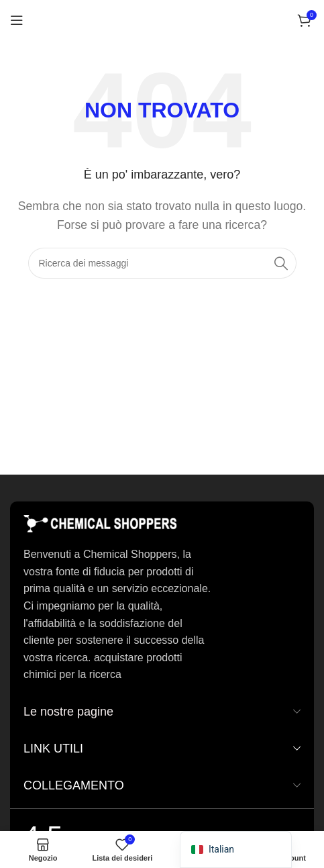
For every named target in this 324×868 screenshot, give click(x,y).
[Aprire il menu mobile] (17, 20)
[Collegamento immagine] (101, 523)
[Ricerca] (162, 263)
